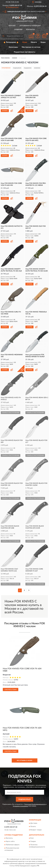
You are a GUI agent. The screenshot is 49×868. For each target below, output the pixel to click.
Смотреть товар (11, 690)
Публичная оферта (13, 845)
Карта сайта (10, 842)
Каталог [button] (12, 26)
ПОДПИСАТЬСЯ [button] (24, 799)
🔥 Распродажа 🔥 (11, 42)
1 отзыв (15, 146)
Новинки (18, 30)
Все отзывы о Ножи (24, 760)
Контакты (30, 30)
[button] (12, 7)
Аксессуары (13, 47)
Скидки (33, 842)
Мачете (34, 42)
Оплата (33, 827)
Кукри (43, 42)
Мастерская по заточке (31, 47)
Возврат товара (36, 830)
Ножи (25, 42)
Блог (32, 838)
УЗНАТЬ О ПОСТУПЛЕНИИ (11, 413)
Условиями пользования (20, 806)
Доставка (34, 823)
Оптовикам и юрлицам (30, 26)
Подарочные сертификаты (25, 52)
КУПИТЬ (5, 111)
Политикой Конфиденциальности (35, 804)
